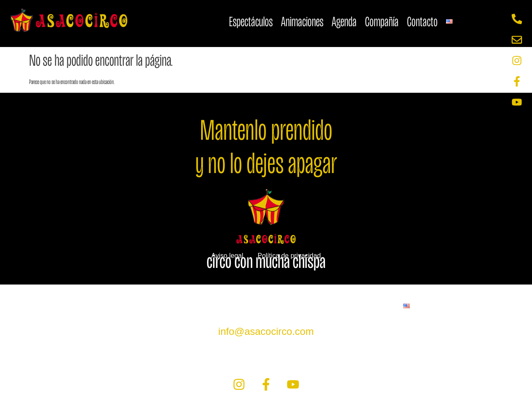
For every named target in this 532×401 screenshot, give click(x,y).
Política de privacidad (289, 256)
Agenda (344, 21)
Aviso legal (227, 256)
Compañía (382, 21)
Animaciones (302, 21)
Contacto (422, 21)
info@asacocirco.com (266, 331)
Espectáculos (251, 21)
